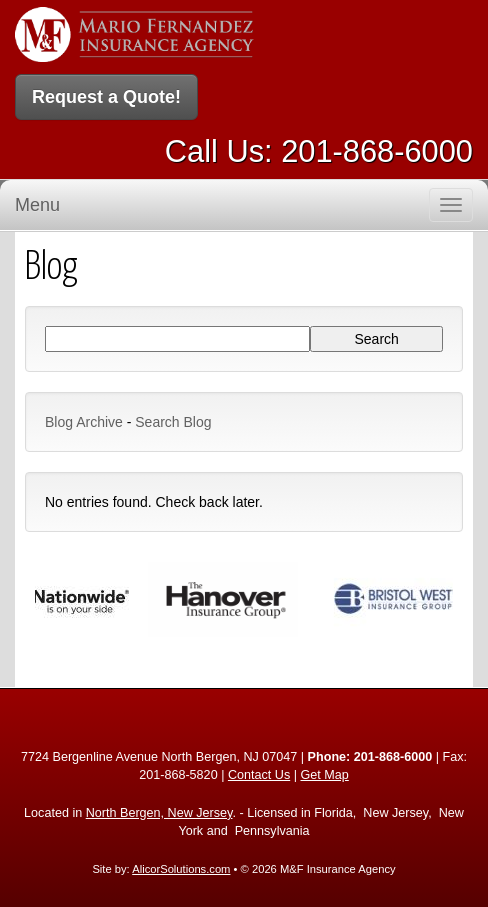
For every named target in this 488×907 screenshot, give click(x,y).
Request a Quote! (106, 97)
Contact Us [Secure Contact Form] (259, 775)
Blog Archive (84, 422)
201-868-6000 (377, 151)
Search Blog (173, 422)
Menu (37, 205)
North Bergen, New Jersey (159, 813)
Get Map (324, 775)
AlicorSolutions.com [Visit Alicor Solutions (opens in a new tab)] (181, 869)
